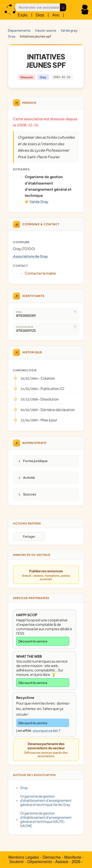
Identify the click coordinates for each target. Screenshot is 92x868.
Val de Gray (69, 30)
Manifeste (73, 857)
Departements (19, 30)
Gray (12, 36)
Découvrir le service (33, 641)
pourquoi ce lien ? (47, 731)
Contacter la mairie (40, 273)
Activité (29, 477)
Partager (29, 536)
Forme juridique (35, 461)
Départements (40, 862)
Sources (30, 494)
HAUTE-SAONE (46, 30)
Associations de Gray (30, 256)
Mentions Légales (24, 857)
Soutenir (17, 862)
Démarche (52, 857)
